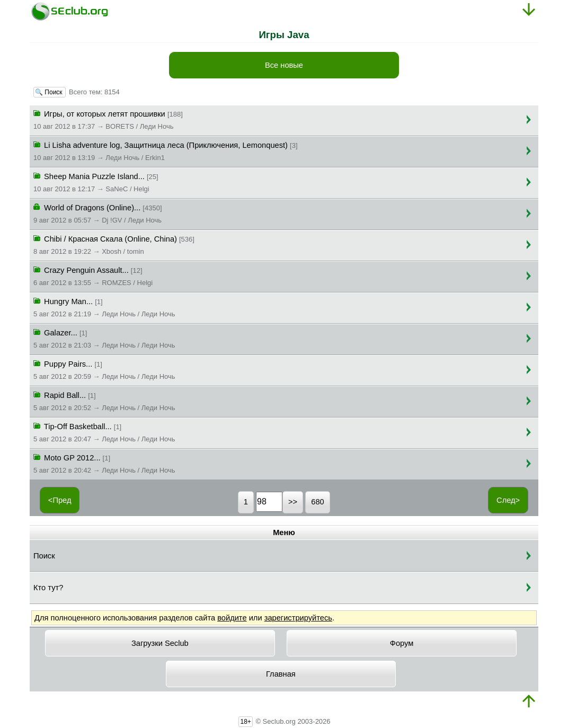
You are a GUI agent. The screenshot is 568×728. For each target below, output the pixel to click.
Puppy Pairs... (104, 369)
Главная (281, 674)
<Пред (60, 500)
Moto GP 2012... (104, 463)
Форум (402, 643)
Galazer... (104, 338)
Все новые (284, 65)
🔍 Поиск (50, 92)
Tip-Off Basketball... (104, 432)
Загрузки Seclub (160, 643)
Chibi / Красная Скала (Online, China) (114, 244)
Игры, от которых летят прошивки (108, 119)
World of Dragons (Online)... (98, 213)
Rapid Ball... (104, 401)
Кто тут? (48, 588)
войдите (232, 618)
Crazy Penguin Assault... (93, 276)
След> (508, 500)
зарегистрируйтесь (298, 618)
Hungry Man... (104, 307)
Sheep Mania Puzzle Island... (96, 182)
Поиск (44, 556)
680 (317, 502)
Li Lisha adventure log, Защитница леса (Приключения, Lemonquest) (166, 150)
